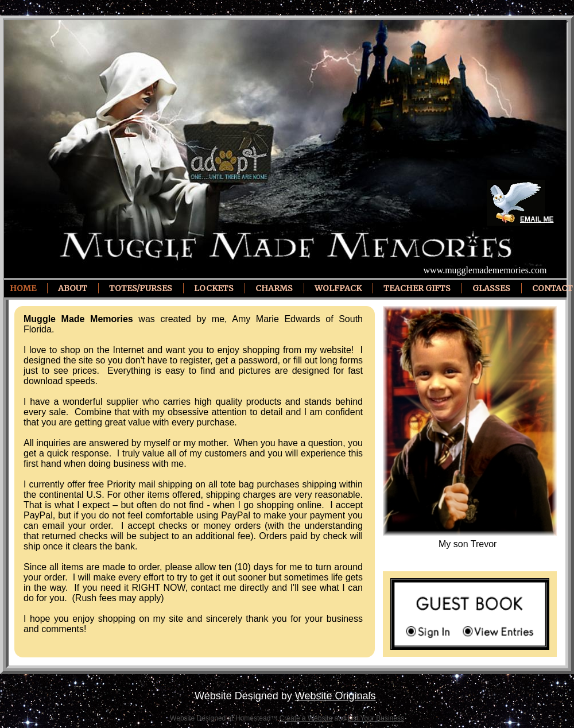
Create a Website (306, 718)
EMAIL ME (537, 219)
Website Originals (336, 696)
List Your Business (376, 718)
